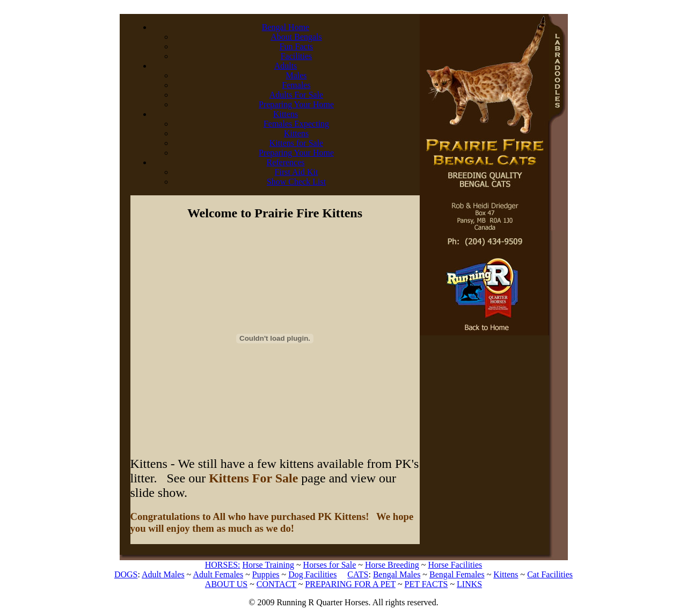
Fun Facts (297, 46)
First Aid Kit (297, 172)
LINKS (469, 584)
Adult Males (163, 574)
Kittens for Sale (296, 143)
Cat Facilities (550, 574)
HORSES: (223, 565)
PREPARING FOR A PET (350, 584)
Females (296, 85)
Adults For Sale (296, 95)
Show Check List (296, 182)
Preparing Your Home (296, 104)
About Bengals (296, 37)
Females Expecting (296, 124)
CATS (358, 574)
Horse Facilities (455, 565)
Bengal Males (397, 574)
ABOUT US (226, 584)
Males (296, 75)
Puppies (266, 574)
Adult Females (218, 574)
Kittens (296, 133)
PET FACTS (426, 584)
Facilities (297, 56)
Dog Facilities (312, 574)
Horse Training (268, 565)
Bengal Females (457, 574)
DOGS (126, 574)
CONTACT (276, 584)
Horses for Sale (330, 565)
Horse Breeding (392, 565)
